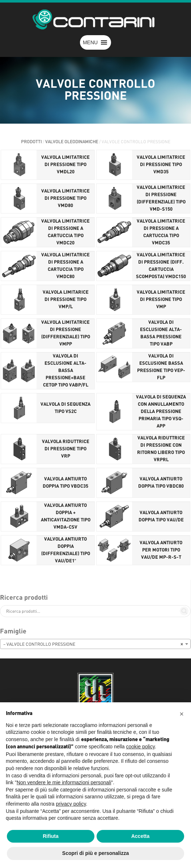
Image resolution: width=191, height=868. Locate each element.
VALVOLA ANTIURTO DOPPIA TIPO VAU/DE (161, 516)
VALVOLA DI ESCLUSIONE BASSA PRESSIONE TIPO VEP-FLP (161, 367)
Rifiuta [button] (51, 836)
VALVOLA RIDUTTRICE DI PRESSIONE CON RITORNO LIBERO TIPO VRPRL (161, 449)
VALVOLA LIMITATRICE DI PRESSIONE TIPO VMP (161, 300)
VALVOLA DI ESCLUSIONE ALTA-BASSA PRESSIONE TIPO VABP (161, 333)
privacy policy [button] (71, 804)
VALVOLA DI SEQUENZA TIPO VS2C (65, 408)
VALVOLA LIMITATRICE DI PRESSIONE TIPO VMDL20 (65, 165)
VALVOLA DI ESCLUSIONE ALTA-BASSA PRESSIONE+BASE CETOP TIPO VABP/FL (66, 371)
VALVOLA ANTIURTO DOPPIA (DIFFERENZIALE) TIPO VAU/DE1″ (66, 550)
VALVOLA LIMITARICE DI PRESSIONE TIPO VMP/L (66, 300)
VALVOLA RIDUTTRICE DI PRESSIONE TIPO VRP (66, 449)
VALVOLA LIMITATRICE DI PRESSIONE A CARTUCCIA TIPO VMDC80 (65, 266)
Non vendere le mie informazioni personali (64, 782)
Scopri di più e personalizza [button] (95, 853)
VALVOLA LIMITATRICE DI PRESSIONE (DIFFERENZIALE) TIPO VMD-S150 (161, 199)
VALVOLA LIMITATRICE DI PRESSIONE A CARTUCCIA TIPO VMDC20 (65, 232)
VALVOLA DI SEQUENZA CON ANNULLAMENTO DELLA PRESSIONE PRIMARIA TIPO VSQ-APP (161, 412)
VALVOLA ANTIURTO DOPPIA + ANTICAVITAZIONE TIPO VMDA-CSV (66, 516)
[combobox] (95, 644)
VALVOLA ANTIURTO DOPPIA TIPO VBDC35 (65, 483)
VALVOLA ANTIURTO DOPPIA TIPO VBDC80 (161, 483)
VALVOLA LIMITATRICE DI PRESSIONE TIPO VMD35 (161, 165)
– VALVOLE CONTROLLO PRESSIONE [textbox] (93, 644)
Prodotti (31, 142)
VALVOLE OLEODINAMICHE (72, 142)
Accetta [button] (141, 836)
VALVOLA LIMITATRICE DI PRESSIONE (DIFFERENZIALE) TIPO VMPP (66, 333)
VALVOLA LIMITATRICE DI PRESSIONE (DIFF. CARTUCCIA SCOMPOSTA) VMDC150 (161, 266)
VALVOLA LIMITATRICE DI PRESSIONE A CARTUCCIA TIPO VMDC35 (161, 232)
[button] (90, 42)
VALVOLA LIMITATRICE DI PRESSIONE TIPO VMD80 (65, 199)
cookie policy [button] (141, 747)
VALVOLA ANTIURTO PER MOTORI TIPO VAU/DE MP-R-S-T (161, 550)
